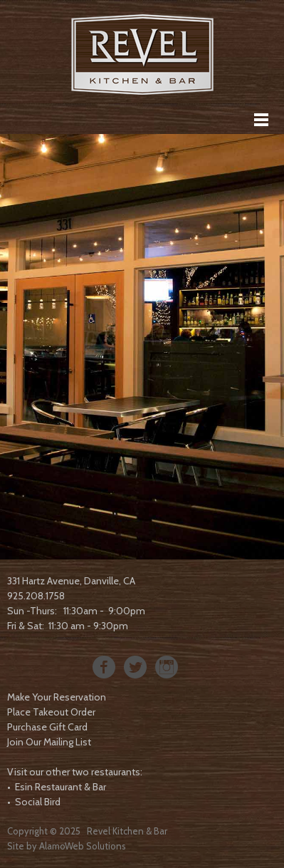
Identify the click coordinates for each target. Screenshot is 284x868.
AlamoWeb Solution (80, 846)
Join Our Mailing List (49, 742)
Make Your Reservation (57, 697)
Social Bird (38, 802)
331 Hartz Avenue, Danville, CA (71, 581)
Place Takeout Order (51, 712)
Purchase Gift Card (47, 727)
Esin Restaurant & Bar (61, 787)
